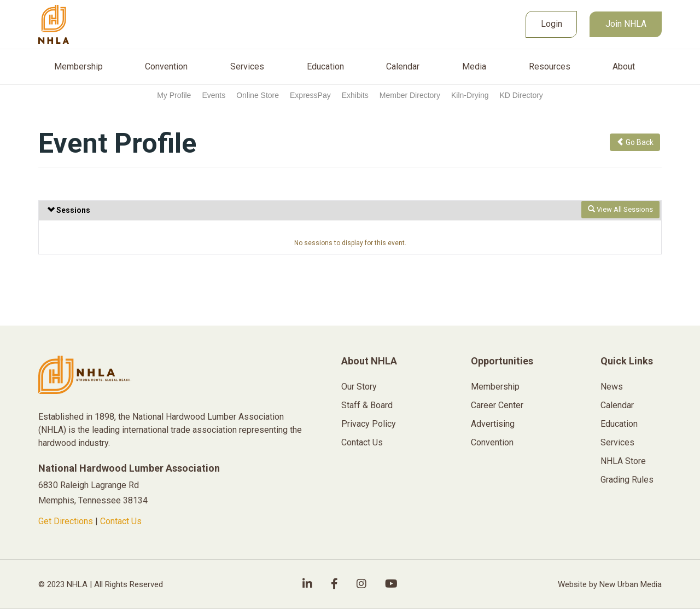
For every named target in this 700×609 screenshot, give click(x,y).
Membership (78, 67)
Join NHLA (626, 24)
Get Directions (66, 521)
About (624, 67)
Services (247, 67)
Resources (550, 67)
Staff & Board (367, 405)
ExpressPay (310, 95)
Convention (166, 67)
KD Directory (521, 95)
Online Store (258, 95)
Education (325, 67)
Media (474, 67)
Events (214, 95)
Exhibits (355, 95)
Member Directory (410, 95)
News (612, 387)
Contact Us (121, 521)
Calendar (403, 67)
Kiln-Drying (470, 95)
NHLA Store (623, 461)
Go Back (635, 142)
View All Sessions (620, 209)
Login (552, 24)
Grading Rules (627, 480)
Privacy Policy (369, 424)
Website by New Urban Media (610, 584)
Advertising (493, 424)
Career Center (497, 405)
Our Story (359, 387)
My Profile (174, 95)
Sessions (69, 210)
